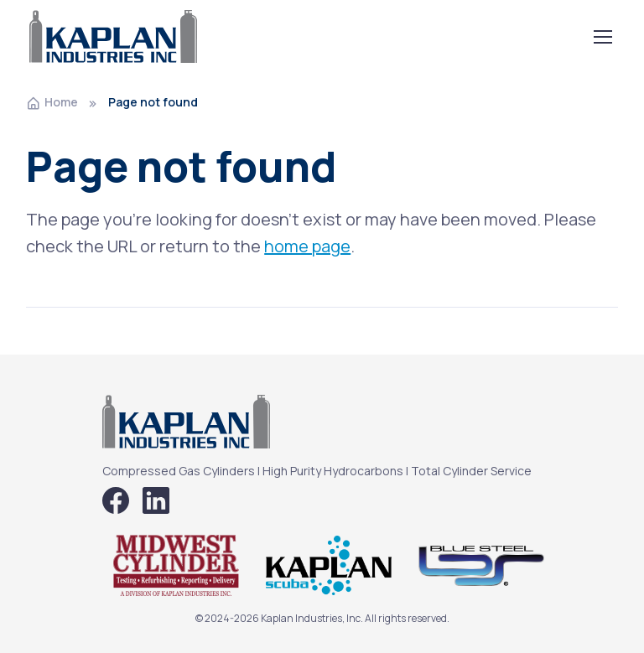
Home (52, 102)
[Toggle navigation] (602, 37)
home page (307, 246)
